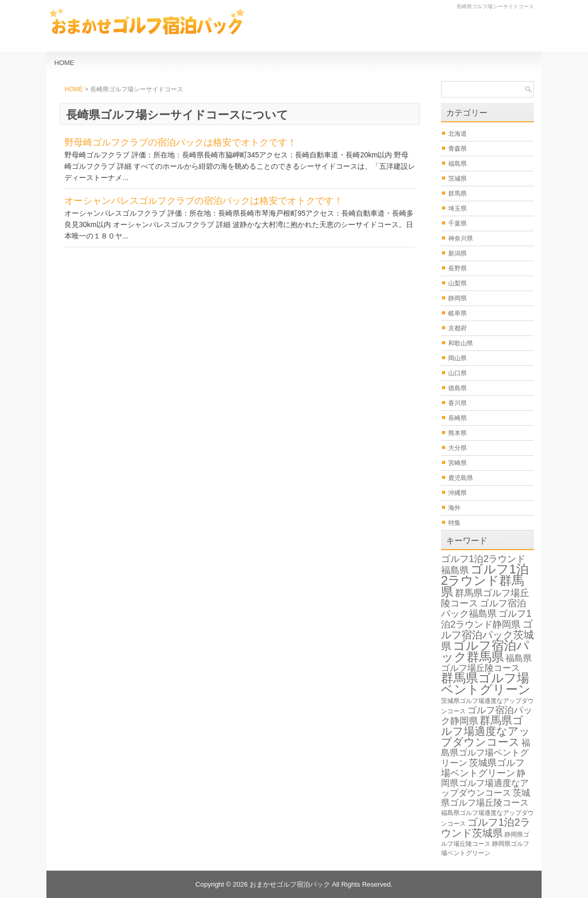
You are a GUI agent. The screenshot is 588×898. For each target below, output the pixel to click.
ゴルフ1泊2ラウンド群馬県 (485, 580)
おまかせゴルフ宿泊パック (290, 884)
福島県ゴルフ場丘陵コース (486, 663)
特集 (454, 523)
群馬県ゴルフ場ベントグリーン (486, 684)
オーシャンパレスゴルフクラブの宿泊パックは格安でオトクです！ (204, 201)
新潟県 (458, 253)
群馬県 (458, 194)
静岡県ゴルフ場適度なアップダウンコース (485, 783)
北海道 (458, 134)
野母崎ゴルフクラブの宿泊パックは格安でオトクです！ (181, 142)
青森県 (458, 149)
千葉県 (458, 223)
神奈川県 (461, 238)
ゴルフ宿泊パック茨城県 (487, 635)
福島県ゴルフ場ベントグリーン (486, 753)
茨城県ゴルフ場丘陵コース (486, 798)
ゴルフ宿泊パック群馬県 (485, 651)
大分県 (458, 448)
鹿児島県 (461, 478)
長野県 (458, 268)
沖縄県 (458, 493)
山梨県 (458, 283)
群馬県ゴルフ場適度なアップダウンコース (486, 731)
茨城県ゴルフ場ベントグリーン (483, 768)
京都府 (458, 328)
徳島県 (458, 388)
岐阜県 (458, 313)
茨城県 (458, 179)
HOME (64, 63)
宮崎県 (458, 463)
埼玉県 (458, 209)
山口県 (458, 373)
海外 (454, 508)
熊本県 (458, 433)
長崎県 (458, 418)
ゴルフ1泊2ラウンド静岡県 (486, 619)
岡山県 (458, 358)
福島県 (458, 164)
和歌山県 (461, 343)
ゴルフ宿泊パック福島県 (484, 608)
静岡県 (458, 298)
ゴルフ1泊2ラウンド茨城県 (486, 828)
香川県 (458, 403)
